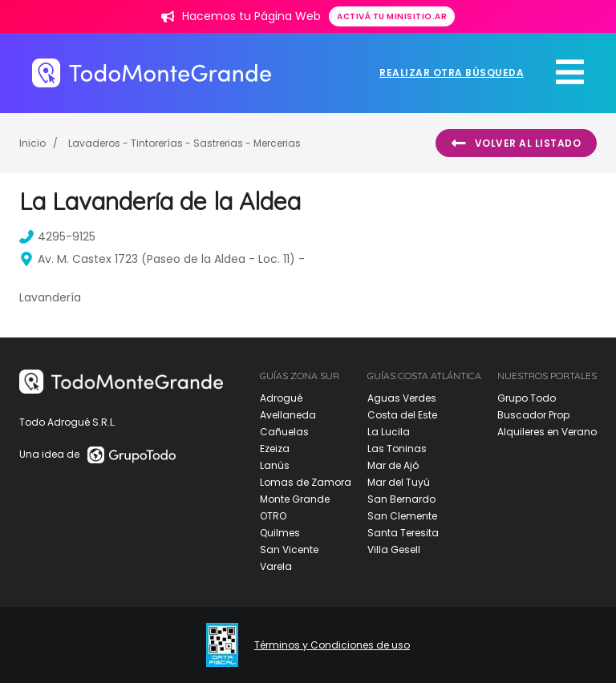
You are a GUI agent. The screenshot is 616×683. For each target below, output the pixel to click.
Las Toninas (397, 449)
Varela (276, 566)
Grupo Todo (527, 398)
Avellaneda (288, 415)
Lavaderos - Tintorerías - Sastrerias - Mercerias (184, 143)
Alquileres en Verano (547, 432)
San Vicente (289, 550)
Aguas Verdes (402, 398)
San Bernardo (401, 499)
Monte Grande (295, 499)
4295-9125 (57, 236)
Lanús (275, 465)
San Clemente (402, 516)
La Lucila (389, 432)
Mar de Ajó (393, 465)
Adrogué (281, 398)
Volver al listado (516, 143)
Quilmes (280, 533)
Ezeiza (275, 449)
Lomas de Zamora (306, 482)
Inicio (32, 143)
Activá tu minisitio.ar (392, 16)
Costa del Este (402, 415)
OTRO (273, 516)
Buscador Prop (533, 415)
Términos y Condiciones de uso (332, 645)
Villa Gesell (394, 550)
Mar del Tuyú (399, 482)
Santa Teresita (403, 533)
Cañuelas (284, 432)
